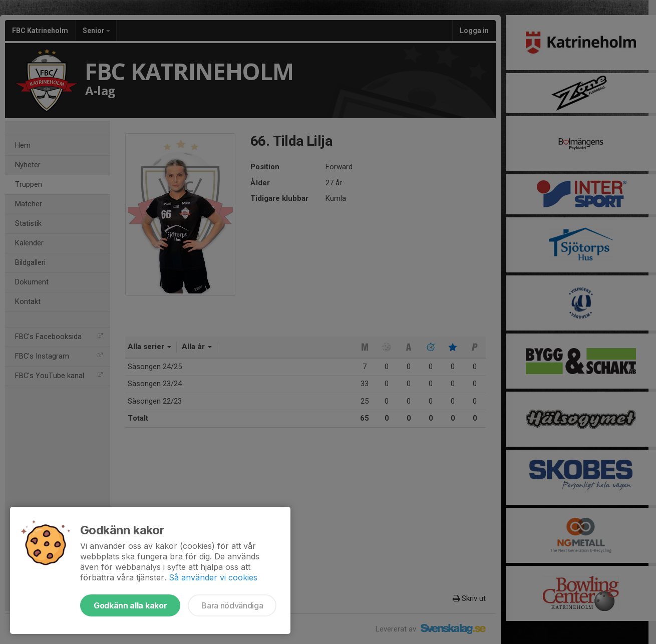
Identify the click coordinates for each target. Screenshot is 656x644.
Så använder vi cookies (213, 577)
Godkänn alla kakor (130, 605)
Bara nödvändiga (232, 605)
